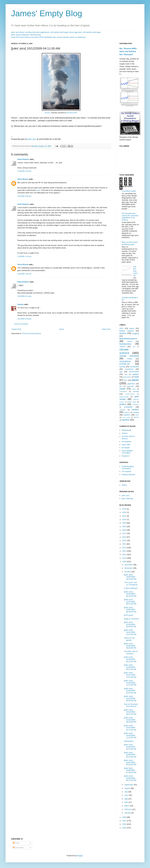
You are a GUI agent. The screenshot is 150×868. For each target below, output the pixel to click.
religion (127, 412)
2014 (125, 544)
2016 (125, 537)
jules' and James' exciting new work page (28, 32)
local (38, 190)
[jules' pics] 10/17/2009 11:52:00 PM (130, 675)
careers (122, 346)
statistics (127, 415)
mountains (123, 391)
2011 (125, 554)
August (127, 788)
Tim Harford (126, 471)
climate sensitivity (129, 356)
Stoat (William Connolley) (127, 452)
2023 (125, 512)
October (128, 572)
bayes (132, 328)
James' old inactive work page (56, 32)
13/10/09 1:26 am (24, 274)
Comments (18, 848)
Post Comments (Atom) (32, 333)
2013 (125, 548)
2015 (125, 540)
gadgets (136, 374)
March (127, 806)
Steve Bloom (23, 179)
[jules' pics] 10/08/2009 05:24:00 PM (130, 755)
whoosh (47, 113)
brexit (130, 341)
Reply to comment (131, 619)
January (128, 813)
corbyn (130, 359)
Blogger (80, 856)
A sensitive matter (129, 191)
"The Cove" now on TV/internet (131, 584)
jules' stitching (127, 499)
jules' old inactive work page (89, 32)
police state (132, 402)
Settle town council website (58, 37)
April (127, 802)
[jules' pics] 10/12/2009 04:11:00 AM (130, 728)
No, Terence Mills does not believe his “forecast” (128, 51)
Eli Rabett (126, 448)
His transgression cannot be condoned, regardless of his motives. (130, 217)
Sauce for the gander (129, 639)
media (122, 389)
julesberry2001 (72, 113)
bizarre (123, 333)
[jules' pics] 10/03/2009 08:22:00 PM (130, 778)
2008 (125, 817)
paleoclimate (124, 397)
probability (128, 407)
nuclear (136, 391)
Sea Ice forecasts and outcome (131, 705)
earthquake (134, 367)
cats (134, 347)
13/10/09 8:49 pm (24, 319)
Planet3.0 (125, 456)
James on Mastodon (78, 37)
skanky (20, 304)
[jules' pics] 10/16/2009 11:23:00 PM (130, 683)
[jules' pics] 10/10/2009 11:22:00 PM (130, 735)
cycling (122, 367)
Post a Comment (21, 324)
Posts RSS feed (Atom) (20, 37)
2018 (125, 530)
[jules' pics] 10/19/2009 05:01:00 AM (130, 667)
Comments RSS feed (39, 37)
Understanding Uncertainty (128, 467)
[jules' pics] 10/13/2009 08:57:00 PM (130, 712)
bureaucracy (125, 344)
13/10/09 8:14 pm (24, 296)
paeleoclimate (130, 394)
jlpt (120, 386)
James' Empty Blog (47, 13)
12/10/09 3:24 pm (24, 171)
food (126, 374)
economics (129, 369)
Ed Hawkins (126, 442)
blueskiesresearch (128, 339)
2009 (125, 562)
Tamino (125, 433)
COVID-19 (124, 364)
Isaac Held (126, 445)
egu (121, 372)
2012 (125, 551)
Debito (124, 485)
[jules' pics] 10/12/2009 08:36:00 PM (130, 720)
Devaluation (129, 741)
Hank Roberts (23, 159)
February (128, 809)
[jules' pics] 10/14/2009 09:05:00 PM (130, 698)
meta (134, 389)
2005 (125, 828)
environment (134, 372)
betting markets (126, 331)
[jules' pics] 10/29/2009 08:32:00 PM (130, 594)
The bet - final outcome (135, 271)
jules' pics (32, 139)
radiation (123, 410)
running (136, 412)
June (127, 795)
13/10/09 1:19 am (24, 256)
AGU (121, 328)
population (136, 405)
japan (135, 380)
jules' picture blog (18, 35)
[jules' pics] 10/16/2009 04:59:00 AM (130, 691)
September (129, 785)
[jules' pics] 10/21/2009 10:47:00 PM (130, 632)
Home (62, 329)
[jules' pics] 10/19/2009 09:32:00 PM (130, 659)
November (129, 568)
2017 (125, 533)
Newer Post (16, 329)
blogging (135, 333)
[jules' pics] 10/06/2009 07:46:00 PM (130, 770)
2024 (125, 509)
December (129, 565)
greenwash (127, 377)
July (126, 792)
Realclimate (126, 430)
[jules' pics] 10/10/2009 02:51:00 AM (130, 747)
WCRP (136, 417)
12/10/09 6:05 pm (24, 196)
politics (123, 404)
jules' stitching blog (33, 35)
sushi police (126, 417)
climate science (124, 351)
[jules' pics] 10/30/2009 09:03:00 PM (130, 577)
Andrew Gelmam (128, 475)
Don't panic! (129, 615)
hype (137, 377)
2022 (125, 516)
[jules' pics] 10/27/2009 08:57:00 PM (130, 602)
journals (131, 386)
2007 (125, 821)
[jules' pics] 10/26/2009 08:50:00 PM (130, 610)
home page (73, 32)
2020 (125, 523)
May (126, 799)
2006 (125, 824)
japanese (131, 384)
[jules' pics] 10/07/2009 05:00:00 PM (130, 762)
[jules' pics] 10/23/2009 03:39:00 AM (130, 624)
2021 (125, 519)
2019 (125, 526)
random (135, 410)
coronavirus (125, 361)
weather (126, 420)
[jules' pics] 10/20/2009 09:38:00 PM (130, 646)
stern (137, 415)
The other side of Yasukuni (131, 652)
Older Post (106, 329)
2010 (125, 558)
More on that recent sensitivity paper (130, 243)
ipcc (126, 380)
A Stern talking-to (131, 588)
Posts (16, 843)
